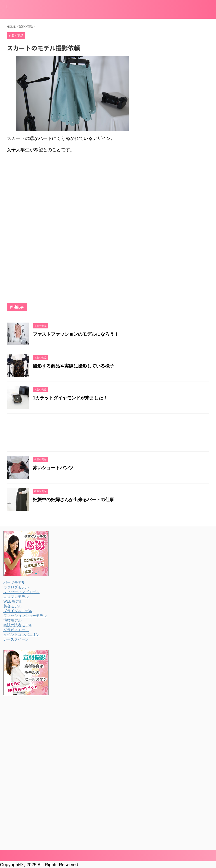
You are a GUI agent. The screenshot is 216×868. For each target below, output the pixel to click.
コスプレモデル (16, 597)
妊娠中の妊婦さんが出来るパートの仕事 (73, 500)
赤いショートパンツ (53, 468)
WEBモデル (13, 601)
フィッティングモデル (21, 592)
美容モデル (12, 606)
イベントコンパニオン (21, 635)
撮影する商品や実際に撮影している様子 (73, 366)
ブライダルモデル (18, 611)
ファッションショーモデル (25, 616)
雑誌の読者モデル (18, 625)
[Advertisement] (45, 194)
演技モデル (12, 620)
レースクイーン (16, 639)
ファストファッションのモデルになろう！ (76, 334)
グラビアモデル (16, 630)
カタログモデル (16, 587)
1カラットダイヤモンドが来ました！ (70, 398)
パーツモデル (14, 582)
